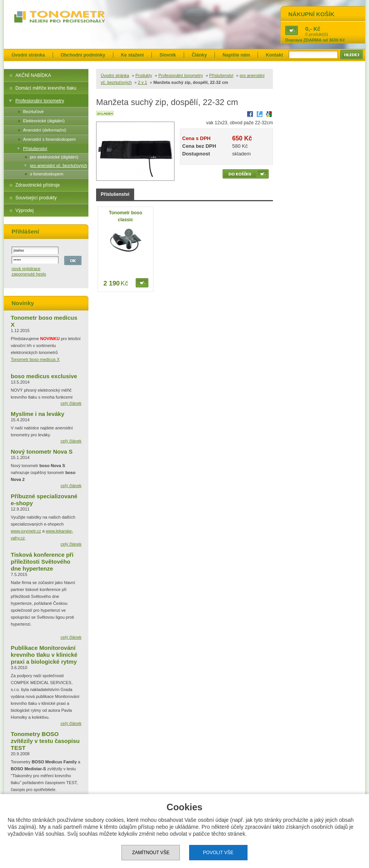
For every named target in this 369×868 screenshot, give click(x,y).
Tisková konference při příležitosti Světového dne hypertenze (42, 562)
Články (199, 55)
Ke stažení (132, 55)
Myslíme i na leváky (37, 414)
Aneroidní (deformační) (45, 130)
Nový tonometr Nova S (42, 452)
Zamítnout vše (151, 853)
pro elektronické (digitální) (54, 157)
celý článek (71, 403)
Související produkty (36, 198)
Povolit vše (218, 853)
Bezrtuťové (33, 112)
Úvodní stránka (28, 55)
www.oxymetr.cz (26, 531)
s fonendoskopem (47, 174)
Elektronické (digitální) (44, 121)
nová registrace (26, 269)
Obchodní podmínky (83, 55)
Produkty (144, 75)
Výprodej (24, 210)
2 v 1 (143, 82)
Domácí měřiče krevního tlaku (46, 88)
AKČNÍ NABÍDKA (33, 75)
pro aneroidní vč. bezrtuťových (58, 165)
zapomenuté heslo (29, 274)
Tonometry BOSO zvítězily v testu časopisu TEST (45, 741)
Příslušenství (35, 149)
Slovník (168, 55)
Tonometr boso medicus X (35, 359)
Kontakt (274, 55)
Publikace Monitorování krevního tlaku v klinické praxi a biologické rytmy (44, 655)
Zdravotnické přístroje (37, 185)
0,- (309, 29)
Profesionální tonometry (40, 101)
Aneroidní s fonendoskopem (49, 139)
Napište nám (236, 55)
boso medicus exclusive (44, 376)
